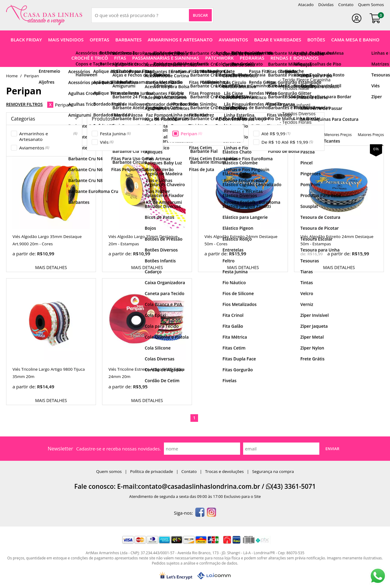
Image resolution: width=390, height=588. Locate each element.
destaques (259, 135)
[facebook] (200, 513)
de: (304, 254)
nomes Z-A (309, 135)
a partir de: (25, 254)
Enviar (332, 449)
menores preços (338, 135)
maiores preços (371, 135)
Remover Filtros (24, 104)
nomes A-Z (284, 135)
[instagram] (211, 513)
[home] (44, 15)
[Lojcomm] (214, 576)
